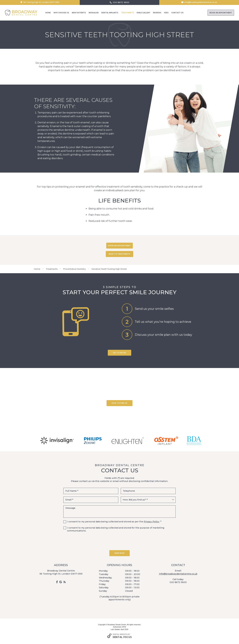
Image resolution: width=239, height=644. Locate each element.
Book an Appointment (221, 13)
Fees (166, 13)
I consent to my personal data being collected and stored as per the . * (114, 522)
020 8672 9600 (121, 2)
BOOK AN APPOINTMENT (120, 246)
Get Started (120, 353)
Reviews (157, 13)
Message (120, 512)
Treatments (127, 13)
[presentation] (119, 541)
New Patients (79, 13)
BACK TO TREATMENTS (120, 254)
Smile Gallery (143, 13)
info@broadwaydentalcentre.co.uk (201, 2)
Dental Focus (122, 637)
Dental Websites (120, 634)
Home (48, 13)
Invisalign (94, 13)
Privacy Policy (151, 522)
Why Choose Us (61, 13)
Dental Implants (110, 13)
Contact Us (177, 13)
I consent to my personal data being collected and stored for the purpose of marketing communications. (116, 529)
